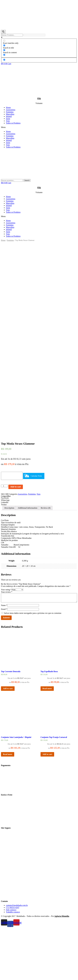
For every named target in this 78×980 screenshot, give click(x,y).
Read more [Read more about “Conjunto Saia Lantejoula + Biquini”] (8, 806)
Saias (8, 119)
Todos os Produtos (13, 123)
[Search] (27, 180)
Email (4, 661)
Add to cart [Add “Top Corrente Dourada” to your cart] (8, 741)
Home (8, 107)
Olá (39, 98)
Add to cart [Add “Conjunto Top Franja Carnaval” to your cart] (47, 806)
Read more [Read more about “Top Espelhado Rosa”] (47, 741)
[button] (39, 127)
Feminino (10, 112)
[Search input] (12, 35)
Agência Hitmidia (62, 968)
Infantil (9, 116)
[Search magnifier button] (3, 32)
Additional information (28, 560)
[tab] (9, 560)
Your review (7, 644)
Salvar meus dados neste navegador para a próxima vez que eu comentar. (33, 665)
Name (4, 657)
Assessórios (11, 110)
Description (9, 560)
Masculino (10, 114)
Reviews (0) (46, 560)
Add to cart (16, 539)
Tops (8, 121)
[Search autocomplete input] (34, 35)
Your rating (6, 642)
